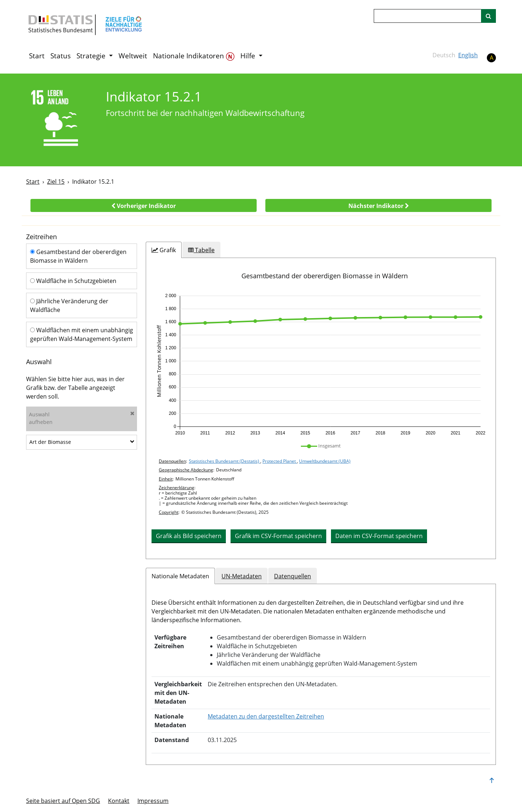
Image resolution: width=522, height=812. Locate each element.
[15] (61, 119)
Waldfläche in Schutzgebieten (73, 281)
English (468, 55)
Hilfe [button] (249, 56)
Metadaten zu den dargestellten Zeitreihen (266, 716)
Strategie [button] (92, 56)
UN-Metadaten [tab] (242, 576)
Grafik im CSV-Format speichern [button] (278, 536)
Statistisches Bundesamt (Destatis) (225, 461)
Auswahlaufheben (82, 418)
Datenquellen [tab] (293, 576)
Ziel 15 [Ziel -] (56, 182)
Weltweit (133, 56)
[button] (144, 205)
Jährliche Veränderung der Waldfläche (69, 305)
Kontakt (119, 801)
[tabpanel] (321, 408)
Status (61, 56)
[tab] (164, 250)
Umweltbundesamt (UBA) (325, 461)
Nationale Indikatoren (194, 56)
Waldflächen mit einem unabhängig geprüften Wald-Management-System (82, 334)
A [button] (492, 58)
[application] (321, 365)
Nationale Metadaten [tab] (180, 576)
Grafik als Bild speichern (189, 536)
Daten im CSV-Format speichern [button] (379, 536)
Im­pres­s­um (153, 801)
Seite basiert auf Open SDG (63, 801)
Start (37, 56)
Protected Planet (280, 461)
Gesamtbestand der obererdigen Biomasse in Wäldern (78, 256)
